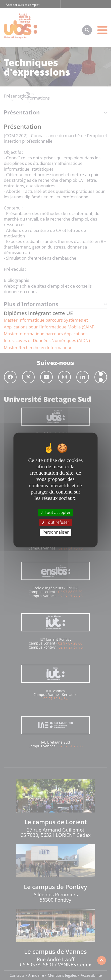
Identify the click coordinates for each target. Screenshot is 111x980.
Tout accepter (56, 512)
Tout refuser (55, 522)
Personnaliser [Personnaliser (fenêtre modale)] (56, 532)
